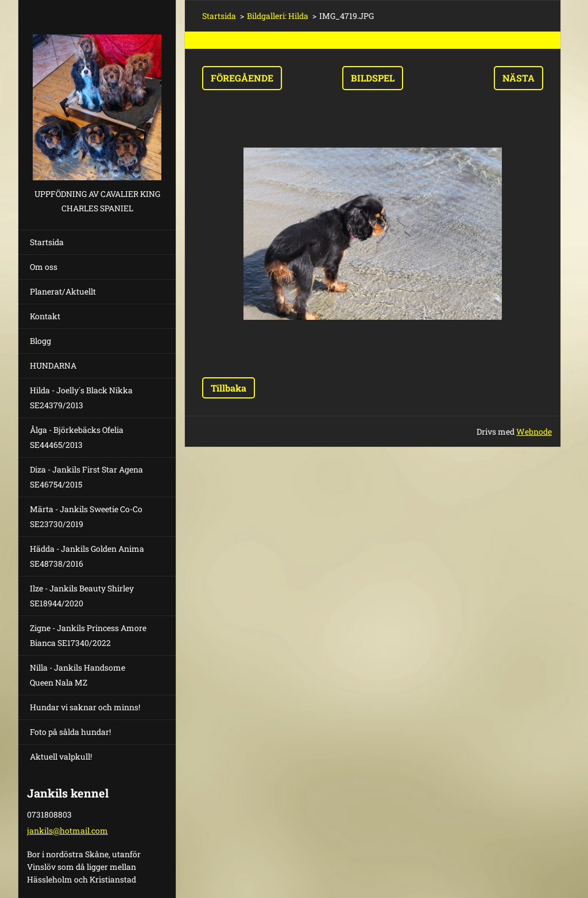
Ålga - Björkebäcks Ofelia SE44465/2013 (77, 437)
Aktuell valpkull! (61, 756)
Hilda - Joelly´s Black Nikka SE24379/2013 (81, 398)
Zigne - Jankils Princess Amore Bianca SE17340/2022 (88, 635)
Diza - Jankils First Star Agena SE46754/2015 (86, 477)
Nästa (519, 78)
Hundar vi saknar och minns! (85, 707)
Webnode (534, 431)
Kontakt (45, 316)
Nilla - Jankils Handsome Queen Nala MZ (78, 675)
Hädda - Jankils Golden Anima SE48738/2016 (87, 556)
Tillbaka (229, 388)
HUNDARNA (53, 365)
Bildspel (373, 78)
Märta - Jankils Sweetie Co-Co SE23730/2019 (86, 516)
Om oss (44, 267)
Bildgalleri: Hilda (278, 16)
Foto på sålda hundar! (70, 732)
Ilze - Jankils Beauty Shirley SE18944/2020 (82, 596)
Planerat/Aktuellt (63, 291)
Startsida (47, 242)
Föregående (242, 78)
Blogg (40, 341)
